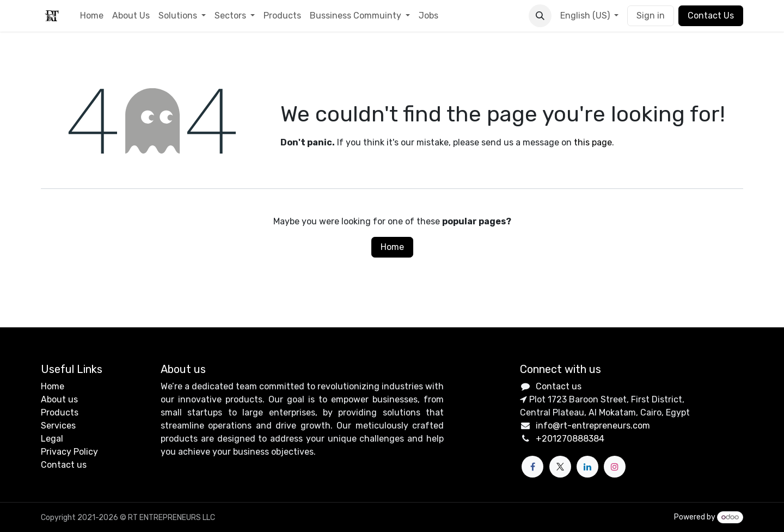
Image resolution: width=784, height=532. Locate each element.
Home (392, 247)
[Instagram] (615, 467)
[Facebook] (532, 467)
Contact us (64, 465)
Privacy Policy (69, 452)
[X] (560, 467)
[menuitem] (92, 16)
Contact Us (711, 16)
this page (593, 142)
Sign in (651, 16)
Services (58, 426)
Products (60, 412)
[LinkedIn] (587, 467)
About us (59, 399)
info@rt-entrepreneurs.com (593, 426)
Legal (52, 439)
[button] (540, 16)
